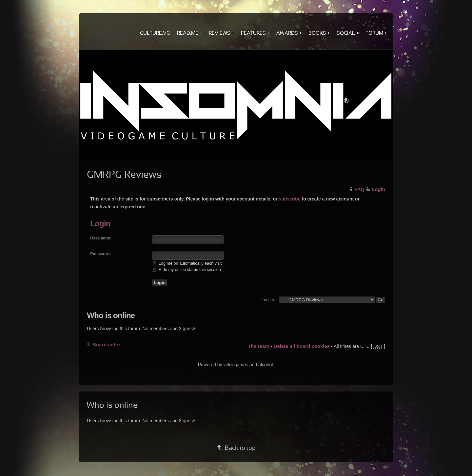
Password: (101, 254)
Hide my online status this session (187, 269)
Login (378, 189)
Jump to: (268, 300)
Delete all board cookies (302, 346)
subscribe (289, 199)
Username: (101, 238)
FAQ (359, 189)
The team (259, 346)
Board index (107, 344)
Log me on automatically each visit (187, 263)
